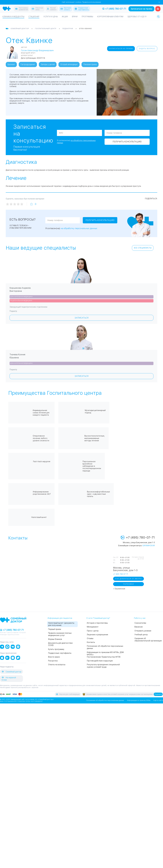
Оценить (158, 694)
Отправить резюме (143, 631)
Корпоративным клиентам (110, 17)
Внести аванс (54, 657)
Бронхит (11, 64)
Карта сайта (158, 700)
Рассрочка (53, 661)
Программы (87, 17)
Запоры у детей (48, 64)
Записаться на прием (141, 9)
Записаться (81, 318)
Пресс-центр (93, 631)
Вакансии (139, 627)
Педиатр (13, 311)
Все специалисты (143, 248)
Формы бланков (55, 639)
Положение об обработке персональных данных (105, 700)
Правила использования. (92, 2)
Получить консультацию (80, 145)
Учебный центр (141, 634)
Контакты (91, 642)
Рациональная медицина (21, 301)
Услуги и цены (51, 17)
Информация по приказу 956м (139, 700)
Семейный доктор (11, 671)
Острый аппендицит (69, 64)
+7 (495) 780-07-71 (114, 9)
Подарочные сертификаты (60, 653)
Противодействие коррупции (100, 661)
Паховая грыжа (90, 64)
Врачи (75, 17)
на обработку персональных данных (79, 228)
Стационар (34, 17)
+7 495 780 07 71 (121, 574)
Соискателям (140, 623)
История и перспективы (97, 623)
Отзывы (90, 638)
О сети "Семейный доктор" (98, 618)
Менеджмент (93, 627)
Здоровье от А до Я (137, 17)
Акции (65, 17)
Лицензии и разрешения (97, 634)
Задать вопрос (147, 49)
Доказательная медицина (21, 297)
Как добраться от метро (128, 579)
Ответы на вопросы (57, 665)
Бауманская (149, 545)
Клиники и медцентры (13, 17)
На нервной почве (9, 678)
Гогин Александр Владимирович (37, 50)
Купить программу (56, 649)
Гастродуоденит (28, 64)
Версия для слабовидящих (68, 694)
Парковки (129, 584)
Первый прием (55, 629)
